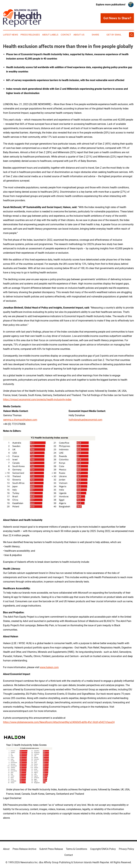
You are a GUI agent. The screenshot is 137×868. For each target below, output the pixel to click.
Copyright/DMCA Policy (103, 849)
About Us (79, 35)
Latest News (11, 35)
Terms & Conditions (76, 849)
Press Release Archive (24, 849)
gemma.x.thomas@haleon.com (20, 420)
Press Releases (30, 35)
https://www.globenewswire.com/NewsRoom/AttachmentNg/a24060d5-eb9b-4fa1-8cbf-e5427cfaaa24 (59, 722)
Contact (66, 35)
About (6, 849)
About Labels (50, 35)
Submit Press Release (51, 849)
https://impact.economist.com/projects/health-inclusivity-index (37, 399)
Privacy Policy (126, 849)
